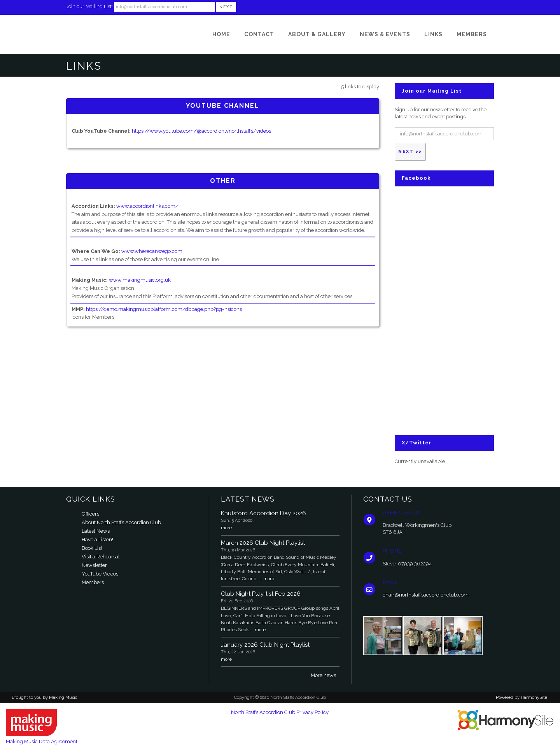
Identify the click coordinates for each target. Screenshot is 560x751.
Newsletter (94, 565)
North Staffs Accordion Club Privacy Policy (280, 712)
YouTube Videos (100, 574)
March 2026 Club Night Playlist (263, 543)
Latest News (96, 531)
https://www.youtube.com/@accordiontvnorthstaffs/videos (201, 131)
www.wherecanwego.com (152, 251)
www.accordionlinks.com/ (147, 206)
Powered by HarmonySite (521, 697)
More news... (325, 675)
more (226, 528)
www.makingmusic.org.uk (140, 280)
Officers (90, 514)
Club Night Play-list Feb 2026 (261, 594)
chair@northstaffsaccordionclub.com (426, 595)
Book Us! (92, 548)
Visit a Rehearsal (101, 557)
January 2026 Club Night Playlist (265, 645)
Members (93, 582)
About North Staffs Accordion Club (121, 522)
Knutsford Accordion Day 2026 (263, 513)
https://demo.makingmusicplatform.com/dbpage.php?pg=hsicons (164, 309)
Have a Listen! (97, 540)
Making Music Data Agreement (42, 741)
